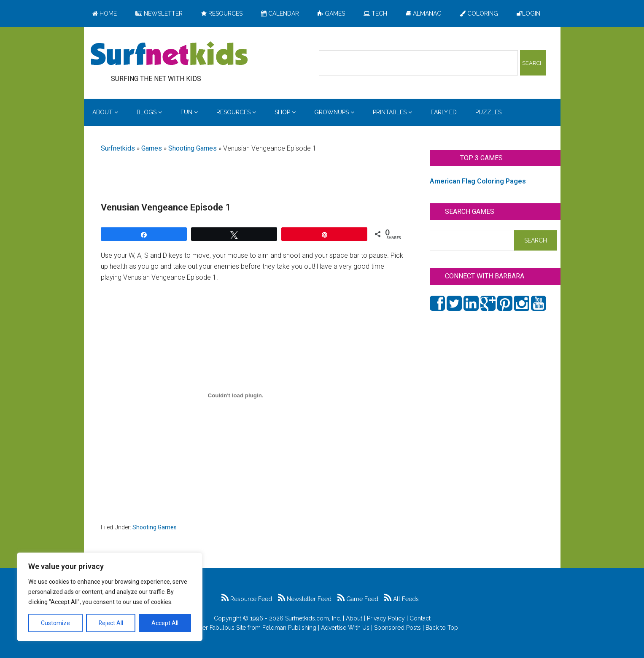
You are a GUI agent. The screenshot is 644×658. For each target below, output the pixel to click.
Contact (420, 618)
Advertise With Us (345, 628)
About (354, 618)
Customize (55, 623)
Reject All (111, 623)
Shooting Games (193, 148)
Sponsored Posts (397, 628)
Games (152, 148)
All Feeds (401, 599)
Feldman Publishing (289, 628)
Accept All (165, 623)
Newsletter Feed (305, 599)
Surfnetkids (118, 148)
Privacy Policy (386, 618)
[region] (110, 597)
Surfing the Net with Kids (169, 54)
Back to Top (442, 628)
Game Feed (358, 599)
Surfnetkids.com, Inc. (313, 618)
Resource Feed (247, 599)
